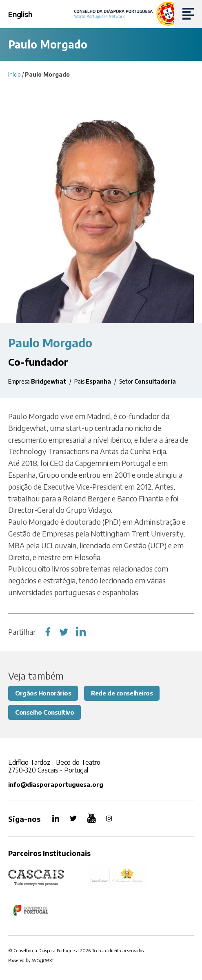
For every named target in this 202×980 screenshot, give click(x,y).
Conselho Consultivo (44, 712)
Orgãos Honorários (43, 693)
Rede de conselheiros (122, 693)
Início (14, 74)
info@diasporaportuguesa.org (56, 784)
